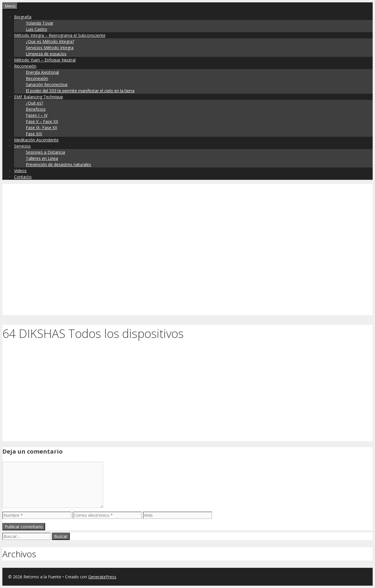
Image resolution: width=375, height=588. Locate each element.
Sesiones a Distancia (45, 152)
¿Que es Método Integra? (50, 41)
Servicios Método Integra (50, 48)
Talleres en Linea (42, 158)
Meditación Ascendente (36, 140)
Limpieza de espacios (46, 54)
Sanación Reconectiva (47, 84)
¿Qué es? (34, 103)
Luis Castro (36, 29)
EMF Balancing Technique (39, 97)
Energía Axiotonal (42, 72)
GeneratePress (102, 577)
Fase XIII (34, 134)
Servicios (22, 146)
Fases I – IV (37, 115)
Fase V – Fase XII (42, 121)
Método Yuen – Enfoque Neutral (45, 60)
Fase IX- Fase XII (41, 128)
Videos (20, 171)
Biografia (23, 17)
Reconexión (25, 66)
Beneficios (36, 109)
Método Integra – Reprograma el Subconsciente (60, 35)
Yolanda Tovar (40, 23)
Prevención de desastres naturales (58, 164)
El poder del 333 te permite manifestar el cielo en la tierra (80, 91)
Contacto (23, 177)
